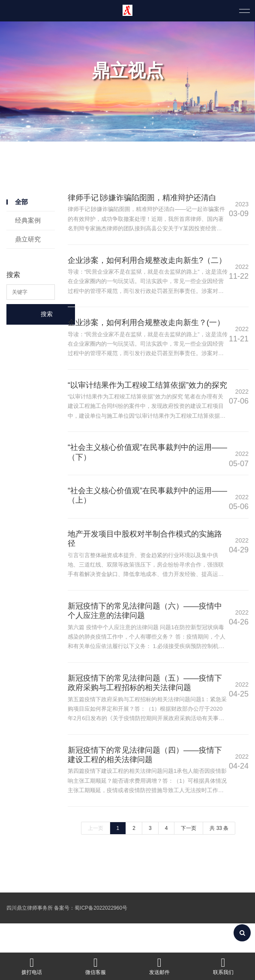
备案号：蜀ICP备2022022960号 (91, 937)
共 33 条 (219, 857)
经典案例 (28, 220)
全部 (21, 202)
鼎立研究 (28, 239)
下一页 (189, 857)
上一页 (96, 857)
